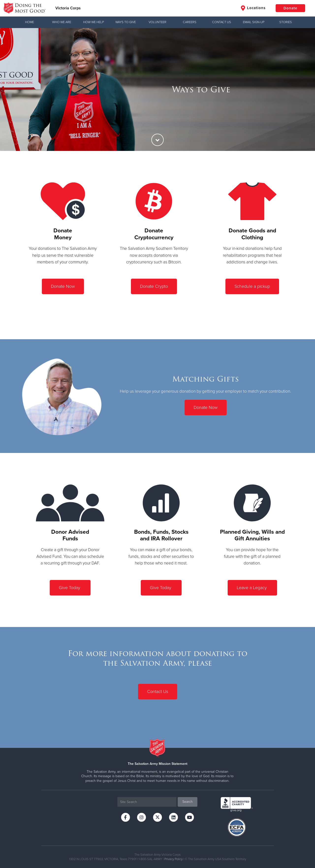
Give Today (70, 588)
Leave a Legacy (252, 588)
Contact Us (222, 22)
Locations (253, 8)
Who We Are (62, 22)
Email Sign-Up (254, 22)
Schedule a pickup (252, 286)
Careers (190, 22)
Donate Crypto (154, 286)
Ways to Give (126, 22)
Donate (290, 8)
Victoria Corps (68, 8)
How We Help (94, 22)
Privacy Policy (173, 859)
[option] (157, 89)
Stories (286, 22)
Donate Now (63, 286)
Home (30, 22)
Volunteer (157, 22)
